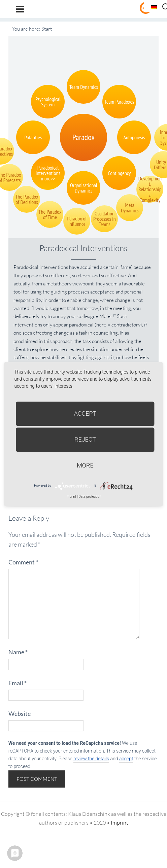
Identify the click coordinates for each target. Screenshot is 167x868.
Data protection (90, 497)
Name (18, 652)
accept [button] (126, 759)
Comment (23, 562)
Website (20, 714)
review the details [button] (91, 759)
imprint (71, 497)
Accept (85, 413)
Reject (85, 439)
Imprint (120, 823)
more (85, 465)
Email (18, 683)
